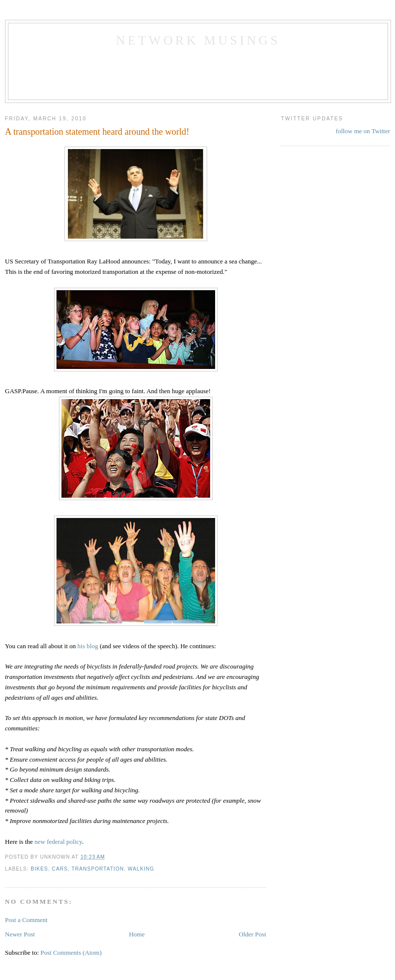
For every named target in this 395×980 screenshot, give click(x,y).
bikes (39, 869)
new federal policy (58, 842)
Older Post (253, 934)
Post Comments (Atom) (71, 953)
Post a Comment (26, 920)
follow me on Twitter (363, 131)
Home (137, 934)
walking (141, 869)
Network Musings (198, 40)
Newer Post (20, 934)
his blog (88, 646)
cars (60, 869)
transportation (98, 869)
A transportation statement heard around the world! (97, 132)
